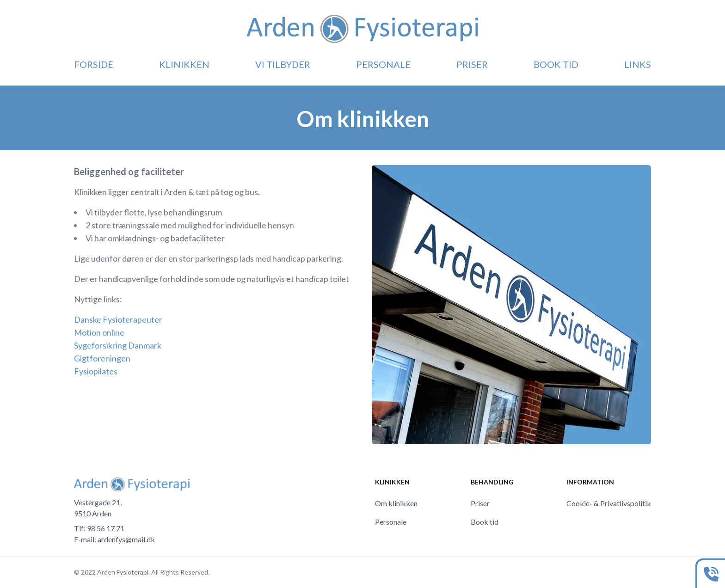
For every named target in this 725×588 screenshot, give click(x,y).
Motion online (99, 332)
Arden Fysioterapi (123, 572)
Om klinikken (396, 503)
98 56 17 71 (106, 528)
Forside (94, 64)
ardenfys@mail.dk (126, 539)
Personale (383, 64)
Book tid (556, 64)
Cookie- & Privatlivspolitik (609, 503)
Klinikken (184, 64)
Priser (472, 64)
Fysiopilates (96, 371)
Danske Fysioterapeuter (118, 319)
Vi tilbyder (283, 64)
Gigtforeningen (102, 358)
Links (638, 64)
